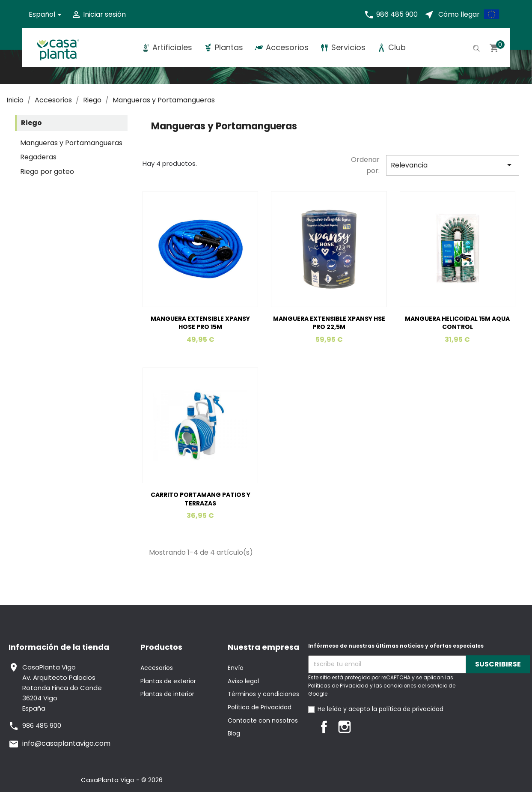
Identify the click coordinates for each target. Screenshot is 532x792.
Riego (31, 123)
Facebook (324, 727)
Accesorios (157, 668)
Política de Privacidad (260, 707)
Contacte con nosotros (263, 720)
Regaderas (38, 157)
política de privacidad (411, 709)
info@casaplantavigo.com (66, 743)
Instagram (345, 727)
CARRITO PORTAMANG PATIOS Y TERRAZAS (201, 499)
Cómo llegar (459, 14)
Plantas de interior (167, 694)
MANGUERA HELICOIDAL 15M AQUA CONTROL (457, 323)
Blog (234, 733)
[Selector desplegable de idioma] (47, 15)
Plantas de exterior (168, 681)
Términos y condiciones (263, 694)
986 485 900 (397, 14)
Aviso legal (243, 681)
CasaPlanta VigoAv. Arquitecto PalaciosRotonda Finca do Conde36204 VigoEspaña (62, 688)
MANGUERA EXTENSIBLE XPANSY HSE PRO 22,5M (329, 323)
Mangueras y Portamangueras (71, 143)
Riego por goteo (47, 172)
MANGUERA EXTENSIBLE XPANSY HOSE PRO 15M (200, 323)
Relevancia (453, 165)
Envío (236, 668)
